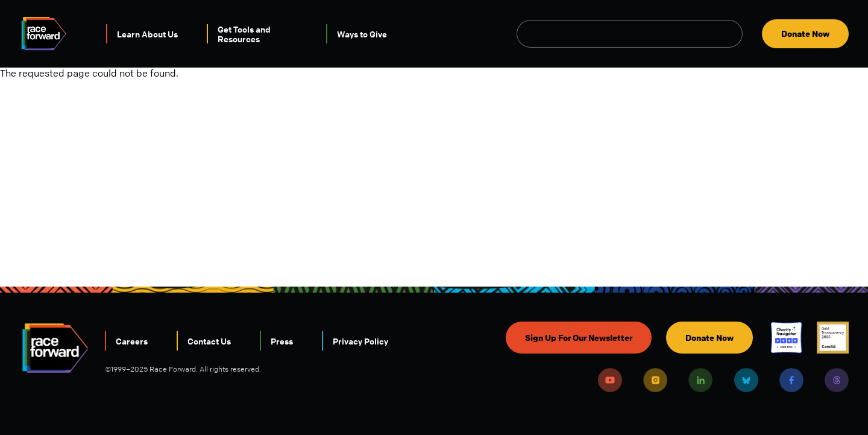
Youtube (610, 380)
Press (282, 341)
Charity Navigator (786, 338)
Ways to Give (362, 34)
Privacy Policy (360, 341)
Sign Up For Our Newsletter (579, 338)
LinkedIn (700, 380)
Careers (132, 341)
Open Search (736, 34)
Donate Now (805, 33)
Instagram (655, 380)
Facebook (791, 380)
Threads (837, 380)
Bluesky (746, 380)
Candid (833, 338)
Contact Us (209, 341)
